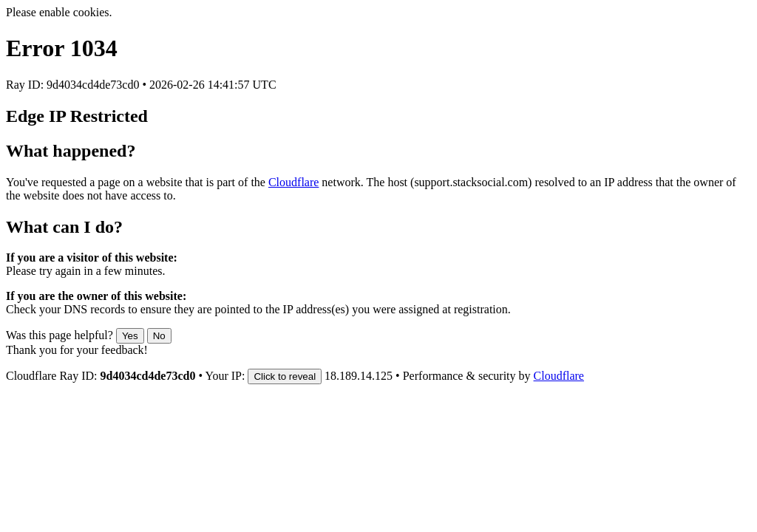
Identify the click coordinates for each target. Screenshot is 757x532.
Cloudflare (293, 182)
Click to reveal (285, 376)
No (159, 336)
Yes (130, 336)
